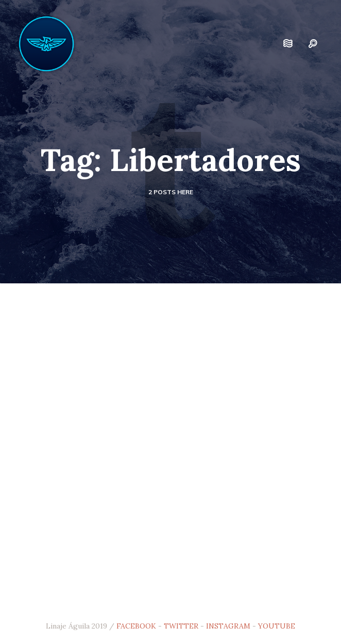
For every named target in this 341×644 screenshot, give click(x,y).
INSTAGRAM (228, 626)
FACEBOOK (136, 626)
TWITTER (181, 626)
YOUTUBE (277, 626)
